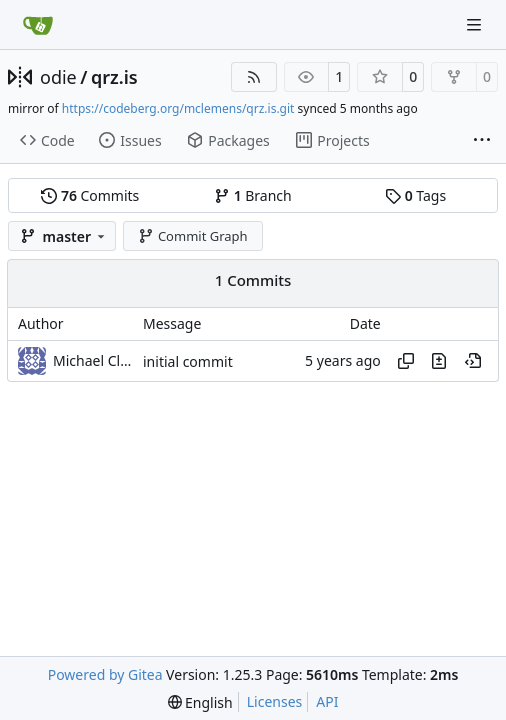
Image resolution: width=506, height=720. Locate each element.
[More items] (482, 141)
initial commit (188, 361)
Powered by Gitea (105, 674)
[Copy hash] (406, 361)
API (327, 701)
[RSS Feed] (254, 77)
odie (58, 77)
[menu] (200, 702)
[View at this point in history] (473, 361)
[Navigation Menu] (476, 24)
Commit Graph (192, 236)
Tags (415, 195)
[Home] (38, 25)
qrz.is (114, 77)
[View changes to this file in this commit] (439, 361)
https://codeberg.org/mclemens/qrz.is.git (178, 108)
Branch (253, 195)
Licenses (275, 701)
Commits (90, 195)
